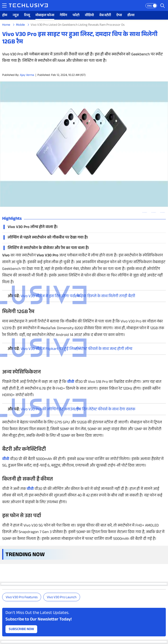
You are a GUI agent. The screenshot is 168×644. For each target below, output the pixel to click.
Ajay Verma (27, 75)
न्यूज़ (16, 16)
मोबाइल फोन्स (45, 16)
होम (5, 16)
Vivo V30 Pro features (22, 598)
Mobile (20, 25)
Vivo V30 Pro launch (62, 598)
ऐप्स (119, 16)
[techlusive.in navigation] (4, 5)
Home (6, 25)
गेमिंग (63, 16)
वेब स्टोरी (105, 16)
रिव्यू (27, 16)
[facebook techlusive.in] (162, 212)
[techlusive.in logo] (28, 6)
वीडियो (89, 16)
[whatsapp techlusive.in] (144, 212)
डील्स (131, 16)
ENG (150, 6)
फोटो (76, 16)
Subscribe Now (21, 630)
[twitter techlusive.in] (153, 212)
